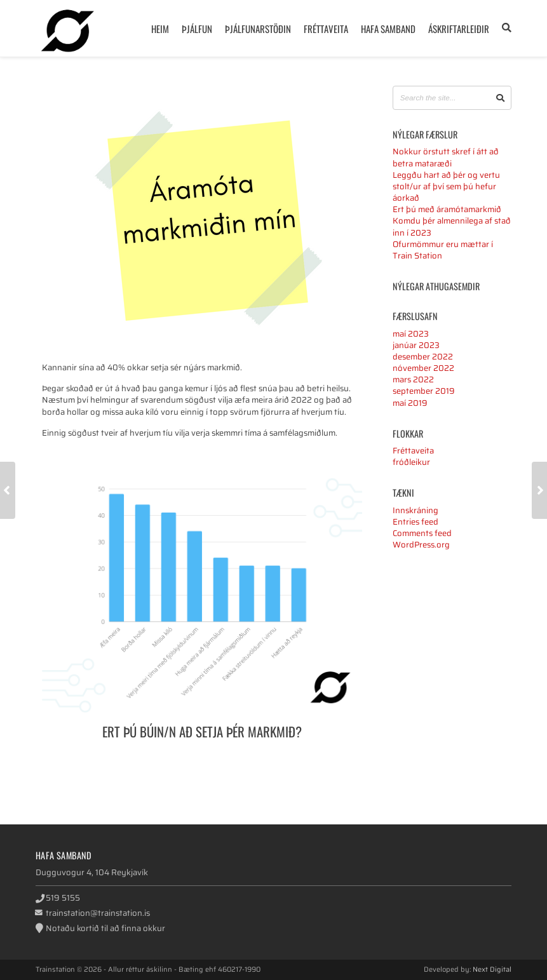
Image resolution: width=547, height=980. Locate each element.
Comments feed (422, 533)
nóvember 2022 (423, 368)
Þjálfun (197, 29)
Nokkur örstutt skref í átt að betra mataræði (446, 157)
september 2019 (424, 391)
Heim (160, 29)
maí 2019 (410, 403)
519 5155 (63, 898)
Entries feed (415, 522)
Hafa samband (388, 29)
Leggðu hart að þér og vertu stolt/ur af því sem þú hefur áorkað (446, 186)
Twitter (324, 769)
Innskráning (415, 510)
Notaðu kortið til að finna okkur (105, 928)
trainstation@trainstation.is (98, 913)
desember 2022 (423, 357)
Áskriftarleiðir (459, 29)
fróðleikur (411, 462)
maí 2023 (411, 334)
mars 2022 (413, 379)
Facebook (305, 769)
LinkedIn (361, 769)
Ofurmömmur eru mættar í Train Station (443, 250)
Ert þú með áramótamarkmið (447, 209)
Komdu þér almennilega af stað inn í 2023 (452, 226)
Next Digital (492, 969)
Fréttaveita (326, 29)
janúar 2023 (416, 345)
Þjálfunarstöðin (258, 29)
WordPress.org (421, 545)
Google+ (342, 769)
